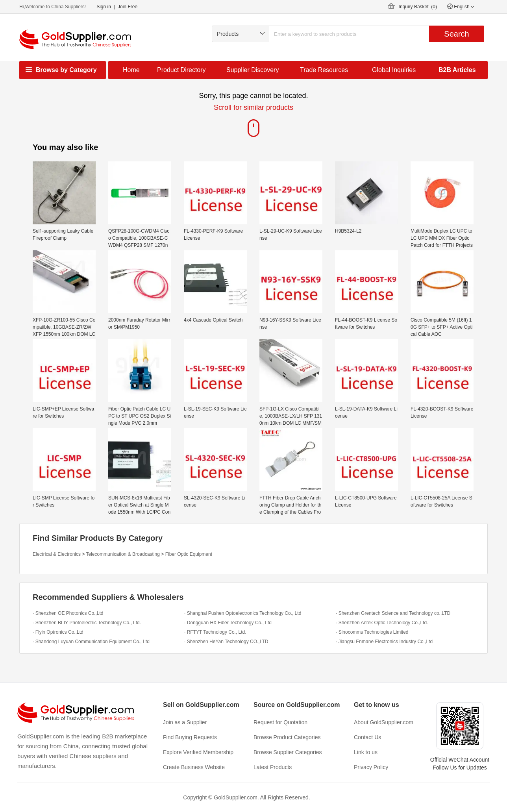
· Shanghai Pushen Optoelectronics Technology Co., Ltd (243, 613)
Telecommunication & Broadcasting (123, 554)
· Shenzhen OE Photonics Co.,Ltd (68, 613)
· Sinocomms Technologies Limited (372, 632)
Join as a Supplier (185, 722)
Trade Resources (324, 70)
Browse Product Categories (287, 737)
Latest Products (273, 767)
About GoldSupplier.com (384, 722)
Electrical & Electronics (57, 554)
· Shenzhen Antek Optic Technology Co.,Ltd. (382, 623)
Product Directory (181, 70)
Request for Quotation (280, 722)
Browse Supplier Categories (288, 752)
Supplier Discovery (253, 70)
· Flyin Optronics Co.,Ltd (58, 632)
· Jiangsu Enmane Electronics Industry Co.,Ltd (384, 642)
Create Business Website (194, 767)
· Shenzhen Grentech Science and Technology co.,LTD (393, 613)
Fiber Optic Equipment (189, 554)
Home (131, 70)
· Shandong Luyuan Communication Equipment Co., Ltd (91, 642)
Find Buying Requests (190, 737)
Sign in (104, 7)
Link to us (366, 752)
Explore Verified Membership (198, 752)
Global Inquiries (394, 70)
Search (456, 34)
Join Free (128, 7)
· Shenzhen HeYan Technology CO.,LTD (226, 642)
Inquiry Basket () (418, 7)
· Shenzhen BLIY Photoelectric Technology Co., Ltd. (87, 623)
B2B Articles (457, 70)
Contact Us (367, 737)
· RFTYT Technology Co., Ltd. (215, 632)
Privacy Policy (371, 767)
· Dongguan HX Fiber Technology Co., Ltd (228, 623)
